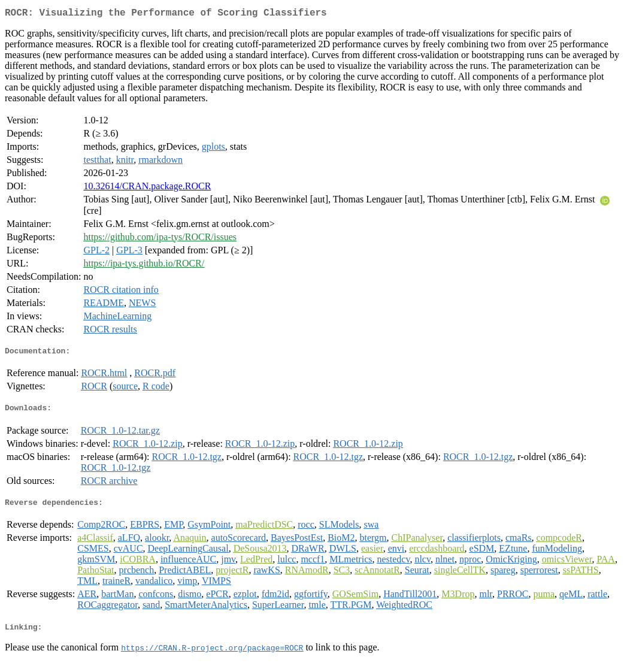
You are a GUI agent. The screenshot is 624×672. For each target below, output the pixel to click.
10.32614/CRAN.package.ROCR (147, 188)
